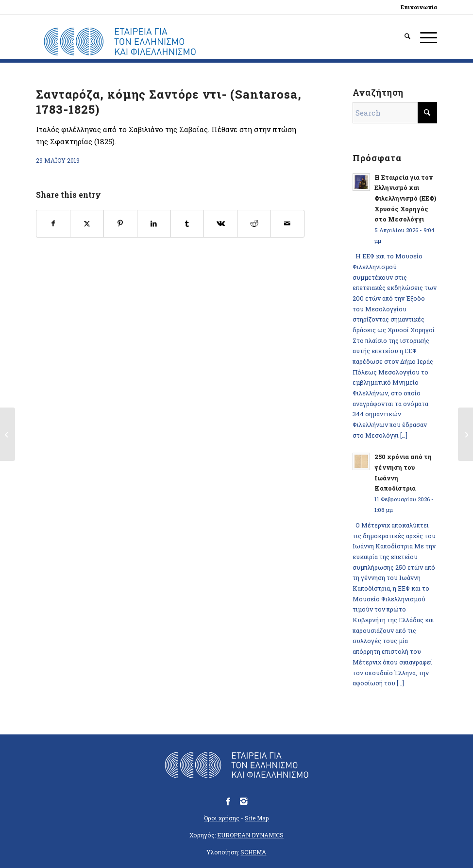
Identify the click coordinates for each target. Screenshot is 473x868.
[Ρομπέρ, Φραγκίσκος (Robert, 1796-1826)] (465, 434)
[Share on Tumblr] (187, 224)
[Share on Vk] (220, 224)
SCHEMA (253, 852)
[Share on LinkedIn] (154, 224)
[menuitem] (416, 7)
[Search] (403, 37)
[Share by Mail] (287, 224)
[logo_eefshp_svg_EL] (120, 42)
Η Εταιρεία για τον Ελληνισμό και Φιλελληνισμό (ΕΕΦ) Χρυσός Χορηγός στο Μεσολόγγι (405, 198)
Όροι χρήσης (222, 818)
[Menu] (424, 37)
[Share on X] (87, 224)
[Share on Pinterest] (120, 224)
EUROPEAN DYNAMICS (250, 835)
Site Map (257, 818)
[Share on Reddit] (254, 224)
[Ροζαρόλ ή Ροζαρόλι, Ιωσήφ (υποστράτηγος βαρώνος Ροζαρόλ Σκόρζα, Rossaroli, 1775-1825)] (8, 434)
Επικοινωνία (419, 7)
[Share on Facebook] (53, 224)
